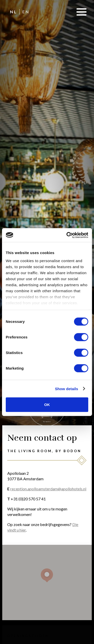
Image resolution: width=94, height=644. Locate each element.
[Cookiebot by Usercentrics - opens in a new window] (67, 235)
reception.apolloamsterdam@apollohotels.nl (48, 489)
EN (26, 12)
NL (14, 12)
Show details (67, 389)
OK (47, 405)
